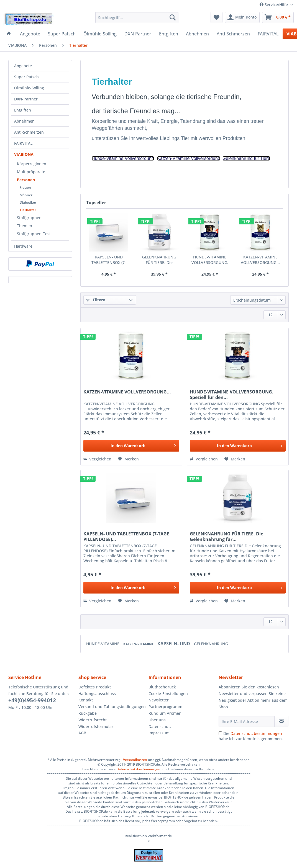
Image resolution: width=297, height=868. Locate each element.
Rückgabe (88, 713)
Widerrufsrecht (93, 720)
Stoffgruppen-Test (34, 234)
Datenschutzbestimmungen (256, 733)
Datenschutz (160, 726)
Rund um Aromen (165, 713)
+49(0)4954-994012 (32, 700)
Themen (25, 226)
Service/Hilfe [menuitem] (274, 5)
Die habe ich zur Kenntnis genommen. (251, 736)
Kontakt (86, 700)
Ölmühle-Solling (29, 88)
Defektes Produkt (95, 687)
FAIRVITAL (23, 143)
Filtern (96, 300)
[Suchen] (173, 17)
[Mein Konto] (242, 17)
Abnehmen (24, 121)
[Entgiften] (169, 34)
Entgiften (23, 110)
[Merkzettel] (217, 17)
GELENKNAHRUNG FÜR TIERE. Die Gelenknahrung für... (159, 260)
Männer (26, 195)
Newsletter (159, 700)
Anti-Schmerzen (29, 132)
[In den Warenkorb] (131, 446)
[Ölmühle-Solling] (100, 34)
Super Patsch (26, 77)
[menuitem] (137, 20)
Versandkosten (135, 760)
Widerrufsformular (96, 726)
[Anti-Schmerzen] (233, 34)
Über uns (157, 720)
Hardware (23, 246)
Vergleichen (97, 459)
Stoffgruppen (29, 218)
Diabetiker (28, 202)
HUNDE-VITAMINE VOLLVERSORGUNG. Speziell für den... (210, 260)
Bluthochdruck (162, 687)
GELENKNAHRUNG (211, 644)
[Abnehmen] (197, 34)
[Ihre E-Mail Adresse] (247, 721)
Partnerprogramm (165, 707)
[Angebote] (30, 34)
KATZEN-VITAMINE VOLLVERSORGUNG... (260, 260)
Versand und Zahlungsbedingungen (112, 707)
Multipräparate (31, 172)
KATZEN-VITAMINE (139, 644)
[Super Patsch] (62, 34)
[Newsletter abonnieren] (281, 721)
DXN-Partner (26, 99)
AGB (82, 733)
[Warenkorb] (278, 17)
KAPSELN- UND (174, 644)
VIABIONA (24, 154)
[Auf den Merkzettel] (128, 459)
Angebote (23, 66)
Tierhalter (28, 210)
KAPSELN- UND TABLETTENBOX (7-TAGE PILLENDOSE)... (109, 260)
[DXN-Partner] (138, 34)
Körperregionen (32, 164)
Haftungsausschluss (97, 694)
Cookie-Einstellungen (168, 694)
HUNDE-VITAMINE (103, 644)
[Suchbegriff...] (137, 17)
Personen (26, 180)
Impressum (159, 733)
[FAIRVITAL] (268, 34)
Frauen (25, 187)
